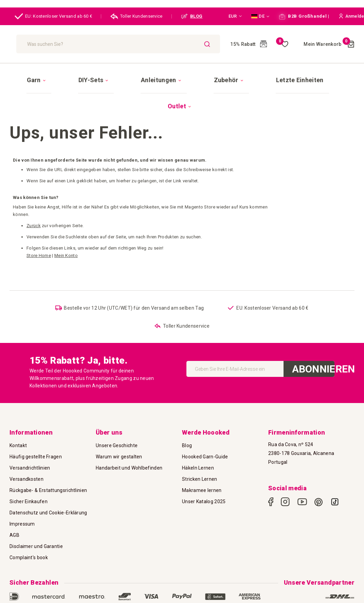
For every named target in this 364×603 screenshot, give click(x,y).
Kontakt (18, 415)
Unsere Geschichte (117, 415)
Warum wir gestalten (119, 426)
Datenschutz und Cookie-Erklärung (48, 482)
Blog (187, 415)
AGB (14, 505)
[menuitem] (62, 74)
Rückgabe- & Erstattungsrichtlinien (48, 460)
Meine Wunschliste (268, 44)
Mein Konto (66, 217)
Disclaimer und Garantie (36, 516)
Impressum (22, 493)
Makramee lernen (202, 460)
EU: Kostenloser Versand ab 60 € (53, 16)
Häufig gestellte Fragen (36, 426)
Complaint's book (29, 527)
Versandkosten (26, 449)
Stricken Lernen (200, 449)
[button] (235, 16)
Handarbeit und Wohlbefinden (129, 437)
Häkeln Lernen (198, 437)
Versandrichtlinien (30, 437)
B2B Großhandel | (304, 16)
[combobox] (133, 44)
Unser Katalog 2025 (204, 471)
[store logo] (40, 44)
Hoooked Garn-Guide (205, 426)
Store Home (39, 217)
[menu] (182, 74)
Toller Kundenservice (136, 16)
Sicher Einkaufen (29, 471)
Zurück (34, 188)
